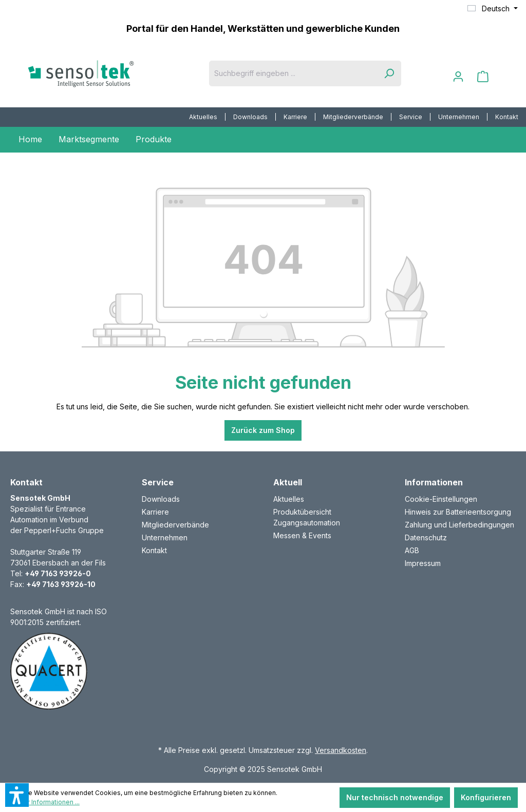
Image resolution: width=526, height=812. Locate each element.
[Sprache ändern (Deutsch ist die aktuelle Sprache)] (493, 9)
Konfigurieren (486, 797)
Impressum (423, 563)
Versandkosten (341, 750)
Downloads (250, 117)
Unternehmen (459, 117)
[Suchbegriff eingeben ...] (293, 73)
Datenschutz (426, 537)
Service (411, 117)
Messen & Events (302, 535)
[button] (17, 795)
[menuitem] (203, 117)
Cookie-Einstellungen (441, 499)
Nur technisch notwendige (395, 797)
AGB (412, 550)
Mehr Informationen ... (47, 802)
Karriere (295, 117)
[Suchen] (389, 73)
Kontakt (507, 117)
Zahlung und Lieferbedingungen (459, 525)
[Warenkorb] (483, 77)
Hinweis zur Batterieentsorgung (458, 512)
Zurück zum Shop (263, 430)
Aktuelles (203, 117)
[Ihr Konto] (458, 77)
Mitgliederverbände (353, 117)
